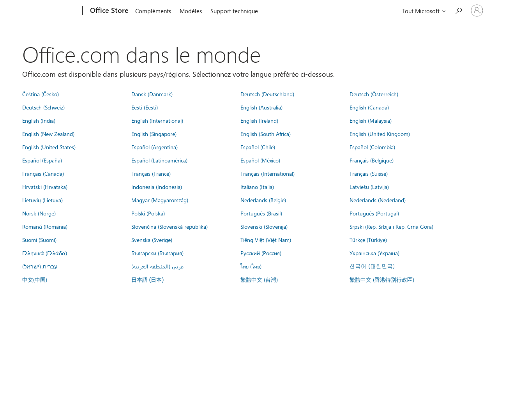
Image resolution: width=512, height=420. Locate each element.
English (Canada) (369, 107)
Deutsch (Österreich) (374, 94)
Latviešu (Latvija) (369, 187)
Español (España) (42, 160)
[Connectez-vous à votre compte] (477, 11)
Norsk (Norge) (39, 213)
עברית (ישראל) (40, 266)
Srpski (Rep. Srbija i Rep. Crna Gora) (391, 226)
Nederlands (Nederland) (378, 200)
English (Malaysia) (371, 120)
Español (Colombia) (372, 147)
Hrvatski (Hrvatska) (45, 187)
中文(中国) (35, 279)
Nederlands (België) (263, 200)
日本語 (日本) (148, 280)
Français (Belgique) (372, 160)
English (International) (157, 120)
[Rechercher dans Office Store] (458, 10)
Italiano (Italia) (257, 187)
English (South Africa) (266, 134)
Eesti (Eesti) (145, 107)
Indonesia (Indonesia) (157, 187)
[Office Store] (109, 11)
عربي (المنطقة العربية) (158, 266)
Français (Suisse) (369, 173)
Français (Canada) (43, 173)
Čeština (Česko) (41, 94)
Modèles (191, 11)
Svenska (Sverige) (152, 240)
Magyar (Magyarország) (160, 200)
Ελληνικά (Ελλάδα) (45, 253)
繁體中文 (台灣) (259, 279)
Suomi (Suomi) (39, 240)
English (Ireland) (259, 120)
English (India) (39, 120)
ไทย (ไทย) (251, 266)
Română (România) (45, 226)
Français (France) (151, 173)
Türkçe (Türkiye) (368, 240)
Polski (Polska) (148, 213)
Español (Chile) (258, 147)
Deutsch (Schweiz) (43, 107)
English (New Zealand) (48, 134)
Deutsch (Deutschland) (267, 94)
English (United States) (49, 147)
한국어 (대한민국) (372, 266)
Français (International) (267, 173)
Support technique (234, 11)
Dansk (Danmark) (152, 94)
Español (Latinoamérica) (159, 160)
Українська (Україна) (374, 253)
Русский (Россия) (261, 253)
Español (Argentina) (154, 147)
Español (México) (260, 160)
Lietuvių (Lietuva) (42, 200)
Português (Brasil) (261, 213)
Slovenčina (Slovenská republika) (169, 226)
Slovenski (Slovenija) (264, 226)
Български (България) (157, 253)
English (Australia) (261, 107)
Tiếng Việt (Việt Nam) (266, 240)
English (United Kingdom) (380, 134)
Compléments (153, 11)
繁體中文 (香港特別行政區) (382, 279)
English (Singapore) (154, 134)
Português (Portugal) (374, 213)
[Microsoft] (52, 11)
